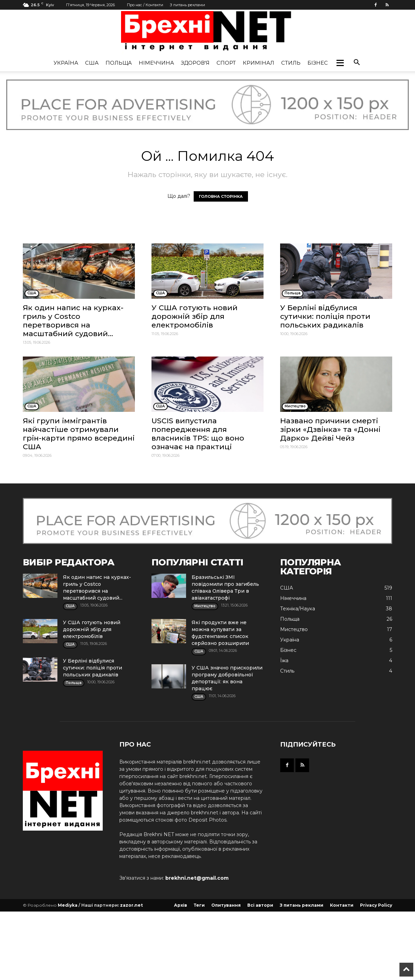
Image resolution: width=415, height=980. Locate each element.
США (92, 63)
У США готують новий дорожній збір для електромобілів (195, 316)
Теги (199, 905)
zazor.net (131, 905)
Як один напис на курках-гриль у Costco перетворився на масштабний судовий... (73, 321)
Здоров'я (195, 63)
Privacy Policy (376, 905)
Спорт (226, 63)
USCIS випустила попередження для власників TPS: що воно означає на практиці (198, 434)
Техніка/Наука (298, 609)
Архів (181, 905)
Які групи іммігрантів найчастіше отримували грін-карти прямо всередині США (79, 434)
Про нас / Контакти (145, 5)
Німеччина (156, 63)
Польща (119, 63)
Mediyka (68, 905)
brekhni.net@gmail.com (197, 878)
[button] (340, 63)
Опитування (226, 905)
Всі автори (260, 905)
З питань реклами (187, 5)
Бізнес (318, 63)
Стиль (291, 63)
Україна (66, 63)
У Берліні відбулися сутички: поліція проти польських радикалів (325, 316)
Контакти (342, 905)
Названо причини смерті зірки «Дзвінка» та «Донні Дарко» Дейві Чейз (330, 429)
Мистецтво (294, 629)
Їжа (284, 660)
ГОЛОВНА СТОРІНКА (221, 196)
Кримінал (259, 63)
